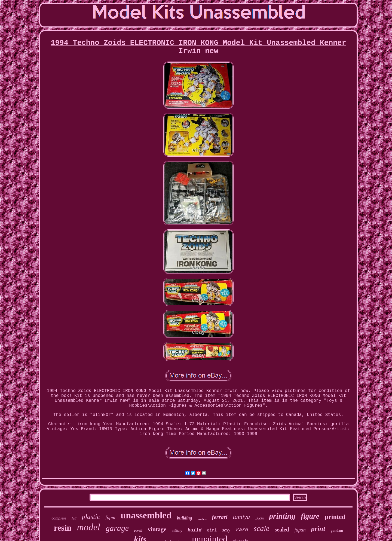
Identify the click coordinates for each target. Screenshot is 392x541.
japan (300, 530)
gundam (337, 531)
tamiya (242, 517)
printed (335, 517)
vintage (157, 529)
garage (117, 528)
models (202, 519)
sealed (282, 530)
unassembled (146, 515)
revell (138, 531)
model (89, 527)
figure (310, 516)
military (177, 531)
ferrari (220, 517)
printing (282, 516)
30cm (259, 518)
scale (262, 528)
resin (63, 528)
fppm (110, 518)
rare (242, 530)
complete (59, 518)
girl (212, 531)
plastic (91, 517)
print (318, 529)
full (74, 518)
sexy (226, 530)
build (195, 530)
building (184, 518)
